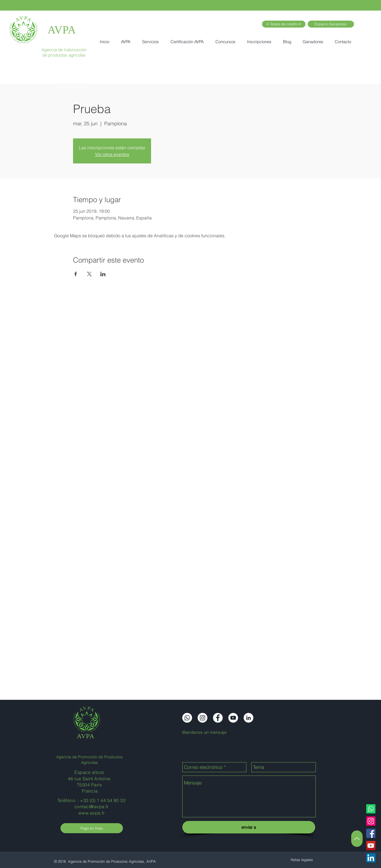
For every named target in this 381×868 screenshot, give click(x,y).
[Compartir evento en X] (89, 274)
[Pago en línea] (92, 828)
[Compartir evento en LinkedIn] (103, 274)
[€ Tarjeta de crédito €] (284, 24)
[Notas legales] (302, 860)
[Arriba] (357, 839)
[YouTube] (371, 846)
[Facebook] (371, 833)
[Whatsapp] (371, 809)
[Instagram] (371, 821)
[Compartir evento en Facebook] (76, 274)
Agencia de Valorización (64, 50)
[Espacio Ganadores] (331, 24)
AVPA (62, 30)
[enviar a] (249, 827)
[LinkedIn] (371, 858)
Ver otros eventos (112, 154)
